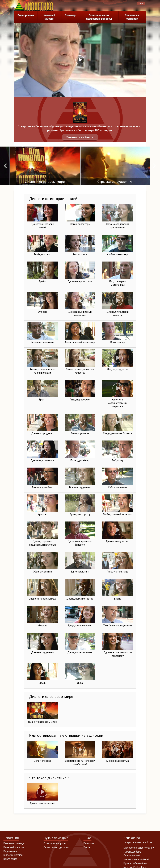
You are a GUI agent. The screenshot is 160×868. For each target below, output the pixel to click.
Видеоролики (26, 15)
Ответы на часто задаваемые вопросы (99, 17)
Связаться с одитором (132, 17)
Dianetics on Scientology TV (139, 848)
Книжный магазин (49, 17)
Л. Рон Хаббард (132, 852)
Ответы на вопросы (55, 843)
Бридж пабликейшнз (135, 863)
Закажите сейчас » (80, 137)
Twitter (87, 847)
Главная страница (14, 843)
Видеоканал (10, 851)
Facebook (89, 843)
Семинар (70, 15)
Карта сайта (10, 859)
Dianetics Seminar (13, 855)
